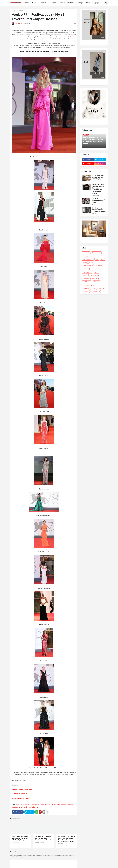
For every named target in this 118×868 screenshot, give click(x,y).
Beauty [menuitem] (34, 3)
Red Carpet (70, 805)
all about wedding (88, 259)
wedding (85, 292)
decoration (94, 269)
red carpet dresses (18, 807)
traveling (101, 288)
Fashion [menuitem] (53, 3)
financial (85, 275)
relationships (86, 288)
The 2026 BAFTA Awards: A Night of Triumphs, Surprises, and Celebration (44, 838)
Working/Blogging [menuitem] (92, 3)
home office (86, 279)
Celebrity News (36, 805)
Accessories (86, 253)
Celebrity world (55, 805)
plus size (94, 285)
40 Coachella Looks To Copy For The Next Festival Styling (99, 177)
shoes (94, 288)
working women (95, 292)
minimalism (97, 282)
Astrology (86, 256)
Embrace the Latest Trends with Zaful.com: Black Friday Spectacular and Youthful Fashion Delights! (99, 189)
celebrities (20, 11)
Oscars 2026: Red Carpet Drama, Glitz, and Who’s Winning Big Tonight (20, 838)
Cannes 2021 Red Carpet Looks (21, 798)
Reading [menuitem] (79, 3)
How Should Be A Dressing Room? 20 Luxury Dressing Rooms (99, 210)
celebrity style (46, 805)
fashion (96, 272)
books (91, 262)
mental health (87, 282)
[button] (102, 3)
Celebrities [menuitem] (44, 3)
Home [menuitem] (26, 3)
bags (97, 259)
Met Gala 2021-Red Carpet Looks (22, 789)
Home (14, 11)
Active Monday (96, 253)
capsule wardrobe (88, 266)
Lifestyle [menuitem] (70, 3)
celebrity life (26, 805)
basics (103, 259)
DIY (92, 256)
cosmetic (85, 269)
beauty (85, 262)
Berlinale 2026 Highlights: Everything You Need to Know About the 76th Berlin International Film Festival (66, 840)
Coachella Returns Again (19, 794)
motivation (86, 285)
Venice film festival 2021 (31, 807)
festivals (63, 805)
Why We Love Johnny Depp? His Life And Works (98, 201)
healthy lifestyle (95, 275)
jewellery (95, 279)
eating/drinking (87, 272)
